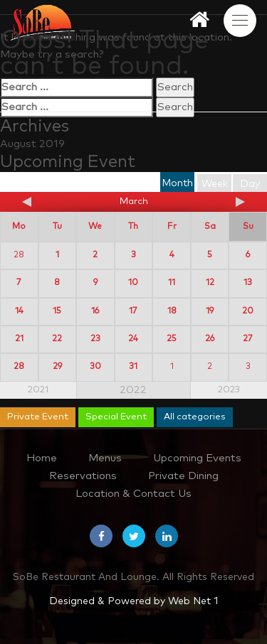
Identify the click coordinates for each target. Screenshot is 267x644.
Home (42, 458)
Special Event (116, 417)
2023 (229, 390)
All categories (195, 417)
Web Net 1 (193, 601)
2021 (38, 390)
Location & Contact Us (133, 494)
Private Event (38, 417)
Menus (105, 458)
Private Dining (183, 476)
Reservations (83, 476)
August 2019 (32, 144)
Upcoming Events (197, 458)
